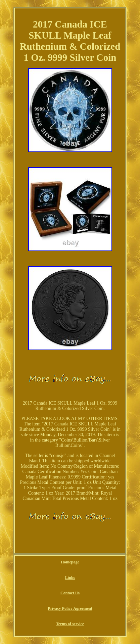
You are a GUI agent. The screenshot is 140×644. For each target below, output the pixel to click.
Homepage (70, 562)
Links (70, 578)
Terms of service (70, 624)
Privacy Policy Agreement (70, 608)
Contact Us (70, 593)
